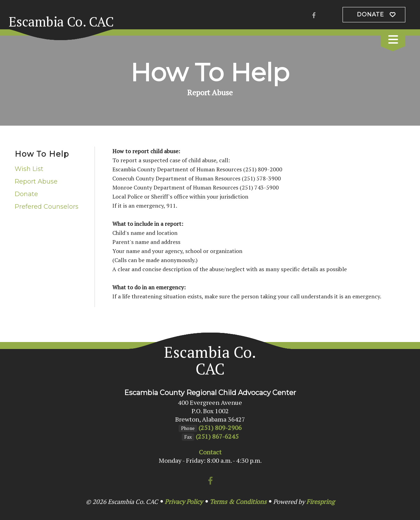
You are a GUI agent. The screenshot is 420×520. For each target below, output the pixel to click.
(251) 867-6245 (217, 436)
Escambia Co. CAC (61, 22)
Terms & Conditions (238, 502)
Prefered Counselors (47, 207)
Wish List (29, 169)
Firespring (320, 502)
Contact (210, 452)
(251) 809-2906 (220, 428)
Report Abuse (36, 181)
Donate (370, 14)
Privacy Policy (184, 502)
